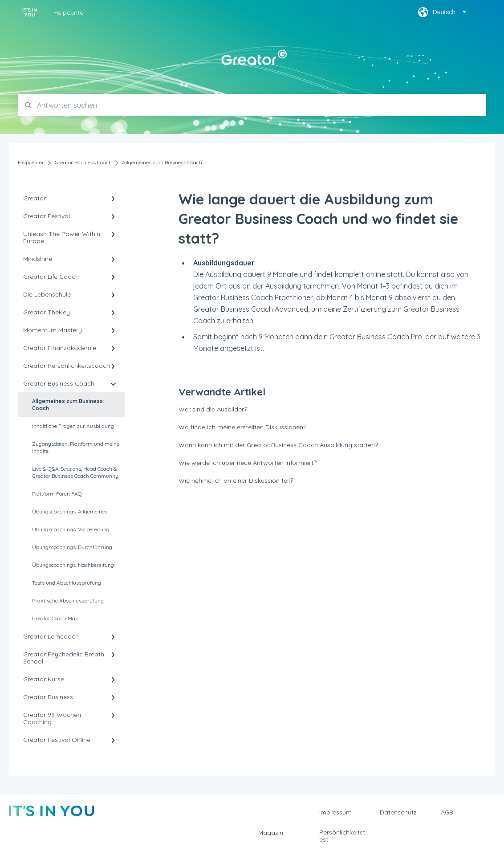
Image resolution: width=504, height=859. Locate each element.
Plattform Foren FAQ (57, 494)
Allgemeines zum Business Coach (67, 405)
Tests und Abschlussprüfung (67, 583)
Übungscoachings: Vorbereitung (71, 529)
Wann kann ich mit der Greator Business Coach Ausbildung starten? (278, 445)
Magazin (271, 833)
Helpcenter (69, 12)
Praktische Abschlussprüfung (68, 600)
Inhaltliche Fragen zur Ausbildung (73, 426)
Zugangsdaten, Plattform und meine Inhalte (76, 447)
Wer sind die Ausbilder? (213, 409)
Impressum (335, 812)
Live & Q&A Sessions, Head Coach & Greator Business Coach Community (75, 472)
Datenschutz (398, 812)
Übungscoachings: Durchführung (72, 547)
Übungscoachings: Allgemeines (70, 511)
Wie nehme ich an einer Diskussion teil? (236, 480)
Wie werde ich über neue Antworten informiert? (248, 463)
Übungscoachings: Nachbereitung (73, 565)
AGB (447, 812)
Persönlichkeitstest (342, 836)
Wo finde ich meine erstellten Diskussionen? (242, 427)
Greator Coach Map (55, 618)
